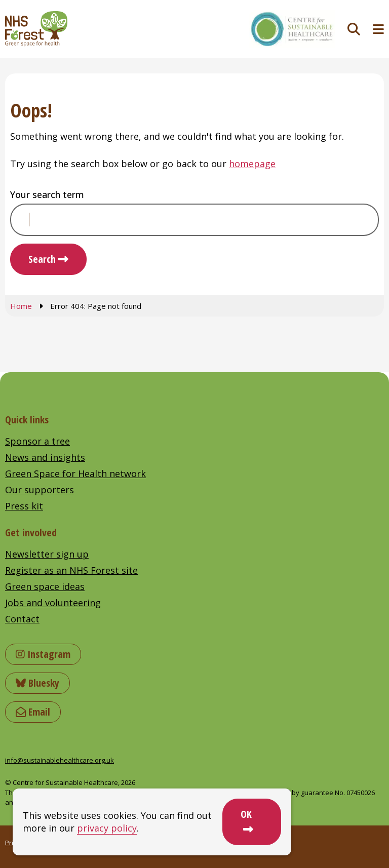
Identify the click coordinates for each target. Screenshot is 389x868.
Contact (22, 619)
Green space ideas (45, 586)
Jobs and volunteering (53, 603)
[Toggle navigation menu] (378, 29)
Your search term (47, 194)
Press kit (24, 506)
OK (246, 814)
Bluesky (37, 683)
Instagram (43, 654)
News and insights (45, 457)
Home (21, 306)
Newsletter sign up (47, 554)
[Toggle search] (354, 29)
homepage (252, 164)
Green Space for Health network (75, 474)
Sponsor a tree (37, 441)
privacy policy (107, 828)
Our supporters (40, 490)
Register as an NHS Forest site (71, 570)
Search (42, 259)
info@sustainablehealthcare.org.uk (60, 760)
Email (33, 712)
